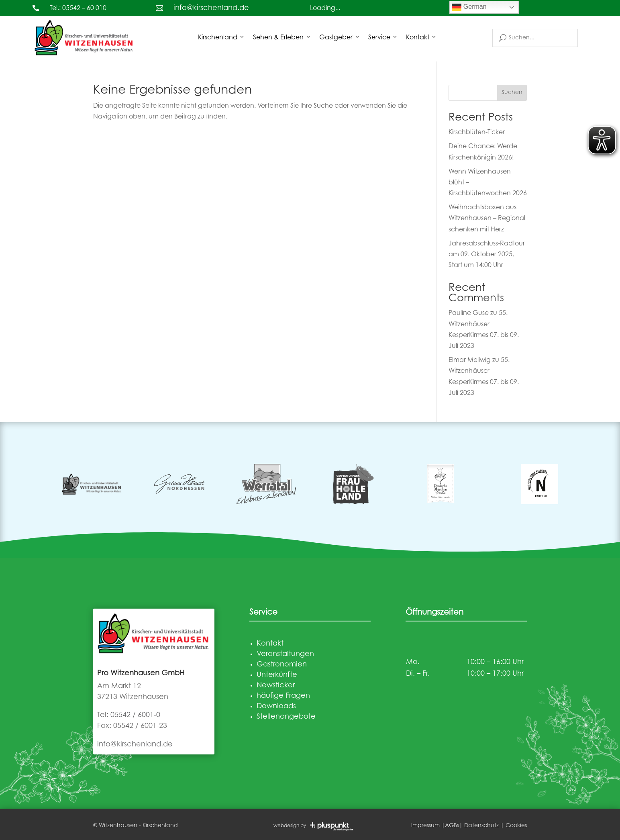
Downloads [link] (276, 707)
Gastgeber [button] (340, 38)
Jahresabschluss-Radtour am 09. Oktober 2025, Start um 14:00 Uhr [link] (487, 255)
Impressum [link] (425, 826)
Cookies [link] (516, 826)
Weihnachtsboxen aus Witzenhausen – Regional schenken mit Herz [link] (487, 219)
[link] (84, 38)
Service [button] (383, 38)
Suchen (512, 93)
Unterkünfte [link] (277, 675)
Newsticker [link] (276, 686)
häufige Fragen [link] (283, 696)
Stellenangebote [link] (286, 717)
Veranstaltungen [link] (285, 654)
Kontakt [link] (421, 38)
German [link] (469, 7)
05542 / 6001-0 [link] (135, 715)
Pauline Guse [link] (469, 313)
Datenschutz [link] (481, 826)
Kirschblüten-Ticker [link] (477, 133)
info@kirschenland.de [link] (211, 8)
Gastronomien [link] (282, 665)
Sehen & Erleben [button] (282, 38)
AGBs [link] (452, 826)
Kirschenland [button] (221, 38)
